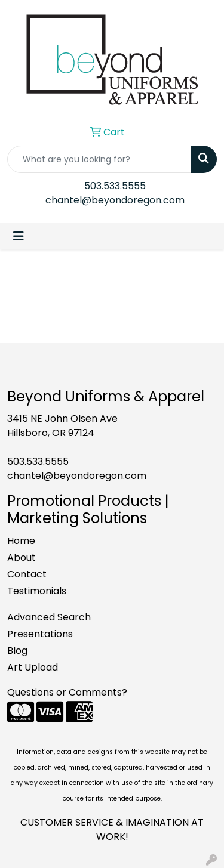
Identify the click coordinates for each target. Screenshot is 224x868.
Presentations (40, 634)
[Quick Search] (99, 159)
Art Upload (33, 667)
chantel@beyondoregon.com (115, 200)
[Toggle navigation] (19, 236)
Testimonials (37, 591)
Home (21, 541)
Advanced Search (49, 617)
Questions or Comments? (67, 692)
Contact (27, 574)
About (22, 557)
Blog (17, 651)
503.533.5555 (115, 186)
